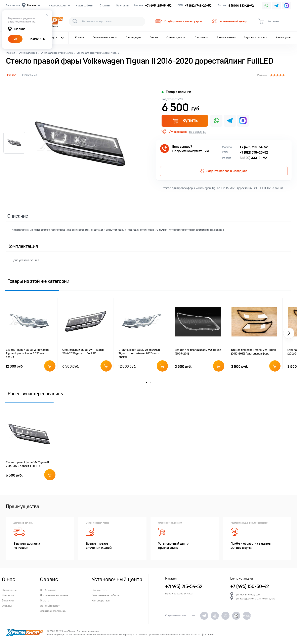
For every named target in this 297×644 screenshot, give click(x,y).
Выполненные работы (105, 595)
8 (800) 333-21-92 (241, 6)
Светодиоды (133, 38)
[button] (289, 333)
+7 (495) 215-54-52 (158, 6)
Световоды (202, 38)
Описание (30, 75)
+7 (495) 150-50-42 (250, 586)
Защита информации (53, 611)
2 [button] (150, 383)
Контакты (123, 6)
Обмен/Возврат (50, 606)
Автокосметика (226, 38)
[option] (80, 144)
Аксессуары (284, 38)
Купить (185, 120)
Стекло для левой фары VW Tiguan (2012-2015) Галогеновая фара (253, 352)
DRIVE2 (247, 616)
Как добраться (101, 601)
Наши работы (84, 6)
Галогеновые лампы (105, 38)
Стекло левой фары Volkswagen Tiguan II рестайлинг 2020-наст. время (139, 353)
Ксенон (79, 38)
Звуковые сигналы (256, 38)
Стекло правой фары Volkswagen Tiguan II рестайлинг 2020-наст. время (27, 353)
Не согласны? (198, 132)
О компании (9, 590)
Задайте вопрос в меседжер (224, 171)
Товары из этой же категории (38, 281)
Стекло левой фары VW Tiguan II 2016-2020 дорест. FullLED (83, 352)
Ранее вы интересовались (35, 394)
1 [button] (147, 383)
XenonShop (24, 633)
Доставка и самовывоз (54, 595)
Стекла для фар (176, 38)
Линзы (154, 38)
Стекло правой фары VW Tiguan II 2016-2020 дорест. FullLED (27, 464)
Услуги (56, 38)
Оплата (45, 601)
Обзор (12, 75)
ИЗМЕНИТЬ (37, 39)
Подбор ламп (48, 590)
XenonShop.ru (68, 631)
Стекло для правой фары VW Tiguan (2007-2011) (198, 352)
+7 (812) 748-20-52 (198, 6)
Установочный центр (230, 21)
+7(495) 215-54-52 (184, 586)
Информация (59, 6)
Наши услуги (99, 590)
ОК (15, 39)
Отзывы (105, 6)
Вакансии (8, 601)
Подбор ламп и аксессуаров (178, 21)
